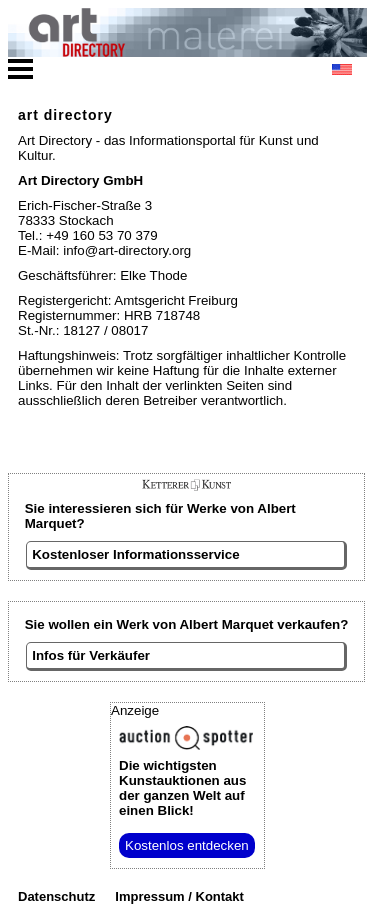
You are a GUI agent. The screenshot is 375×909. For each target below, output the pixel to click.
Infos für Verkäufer (91, 655)
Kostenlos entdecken (187, 845)
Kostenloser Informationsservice (135, 554)
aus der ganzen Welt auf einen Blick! (182, 788)
